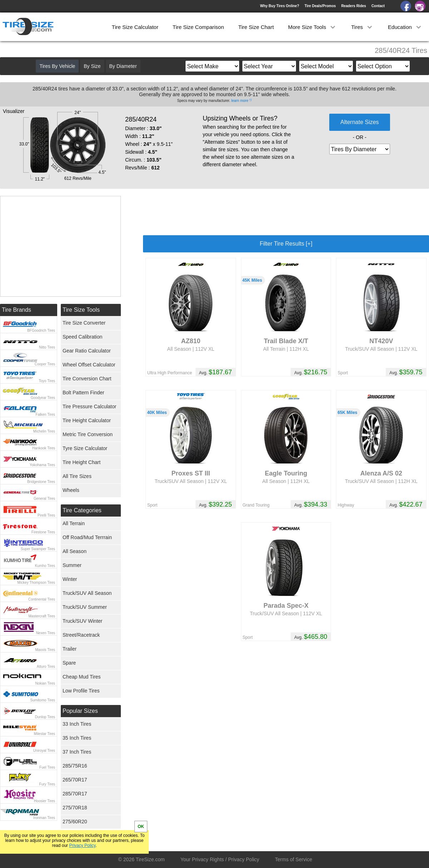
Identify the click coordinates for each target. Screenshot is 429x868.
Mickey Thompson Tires (36, 583)
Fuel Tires (47, 767)
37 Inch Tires (77, 752)
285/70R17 (75, 794)
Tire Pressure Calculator (89, 406)
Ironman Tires (44, 818)
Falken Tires (45, 415)
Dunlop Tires (45, 717)
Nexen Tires (46, 633)
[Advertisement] (286, 212)
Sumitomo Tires (43, 700)
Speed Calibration (82, 337)
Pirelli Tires (46, 515)
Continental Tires (42, 599)
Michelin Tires (44, 431)
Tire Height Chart (82, 462)
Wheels (71, 490)
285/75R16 (75, 766)
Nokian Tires (45, 683)
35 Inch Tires (77, 738)
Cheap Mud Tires (82, 677)
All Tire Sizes (77, 476)
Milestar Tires (45, 734)
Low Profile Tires (81, 691)
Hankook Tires (44, 448)
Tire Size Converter (84, 323)
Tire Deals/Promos (320, 6)
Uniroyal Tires (44, 751)
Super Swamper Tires (38, 549)
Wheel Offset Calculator (89, 365)
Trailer (70, 649)
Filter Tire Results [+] (286, 244)
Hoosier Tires (45, 801)
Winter (70, 579)
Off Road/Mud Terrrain (87, 537)
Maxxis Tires (45, 650)
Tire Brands (16, 310)
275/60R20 (75, 822)
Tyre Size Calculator (85, 448)
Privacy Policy (82, 845)
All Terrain (74, 523)
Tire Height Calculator (87, 420)
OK (141, 827)
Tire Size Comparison (198, 27)
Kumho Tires (45, 566)
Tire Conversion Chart (87, 379)
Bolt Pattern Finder (83, 393)
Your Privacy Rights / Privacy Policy (220, 859)
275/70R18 (75, 808)
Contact (378, 6)
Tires (362, 27)
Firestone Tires (43, 532)
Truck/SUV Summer (85, 607)
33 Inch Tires (77, 724)
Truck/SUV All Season (87, 593)
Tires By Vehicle (57, 66)
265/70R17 (75, 780)
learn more (240, 101)
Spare (69, 663)
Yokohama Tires (42, 465)
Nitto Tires (47, 347)
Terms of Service (294, 859)
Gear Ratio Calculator (87, 351)
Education (405, 27)
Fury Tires (47, 784)
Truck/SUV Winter (83, 621)
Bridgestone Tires (41, 482)
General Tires (44, 499)
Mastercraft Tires (42, 616)
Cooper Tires (45, 364)
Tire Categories (82, 510)
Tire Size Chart (256, 27)
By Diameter (123, 66)
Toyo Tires (47, 381)
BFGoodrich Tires (41, 331)
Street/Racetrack (81, 635)
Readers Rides (353, 6)
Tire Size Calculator (135, 27)
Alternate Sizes (360, 122)
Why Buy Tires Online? (279, 6)
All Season (75, 551)
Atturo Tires (46, 667)
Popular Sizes (80, 711)
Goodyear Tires (43, 398)
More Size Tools (313, 27)
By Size (92, 66)
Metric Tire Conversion (88, 434)
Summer (72, 565)
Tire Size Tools (81, 310)
